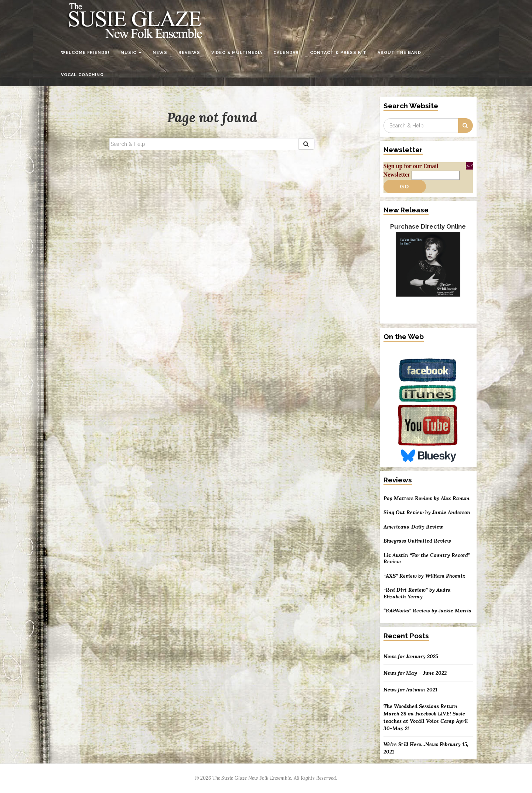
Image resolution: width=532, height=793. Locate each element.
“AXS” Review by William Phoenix (424, 576)
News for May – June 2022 (415, 673)
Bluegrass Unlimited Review (417, 541)
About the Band (399, 53)
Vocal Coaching (82, 75)
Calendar (286, 53)
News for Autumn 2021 (410, 690)
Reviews (189, 53)
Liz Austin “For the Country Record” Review (427, 559)
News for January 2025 (411, 656)
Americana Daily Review (413, 527)
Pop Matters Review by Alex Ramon (427, 498)
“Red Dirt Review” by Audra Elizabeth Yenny (417, 593)
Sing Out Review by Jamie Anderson (427, 512)
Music (131, 53)
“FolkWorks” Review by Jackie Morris (427, 611)
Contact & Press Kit (338, 53)
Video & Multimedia (237, 53)
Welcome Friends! (85, 53)
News (160, 53)
